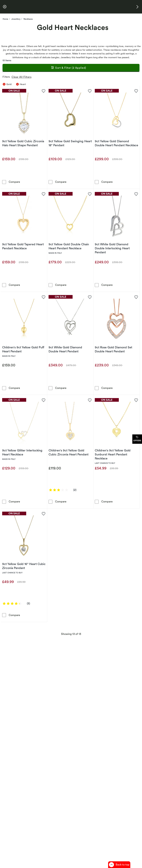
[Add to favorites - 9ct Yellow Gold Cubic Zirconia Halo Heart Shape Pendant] (43, 91)
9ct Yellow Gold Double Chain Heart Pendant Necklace (69, 246)
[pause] (5, 7)
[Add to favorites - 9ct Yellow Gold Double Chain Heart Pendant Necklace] (90, 194)
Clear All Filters (22, 77)
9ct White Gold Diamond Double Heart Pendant (65, 349)
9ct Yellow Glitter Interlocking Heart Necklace (22, 452)
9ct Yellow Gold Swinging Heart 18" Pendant (70, 143)
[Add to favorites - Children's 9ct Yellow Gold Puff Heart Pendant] (43, 297)
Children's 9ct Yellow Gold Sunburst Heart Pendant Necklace (113, 454)
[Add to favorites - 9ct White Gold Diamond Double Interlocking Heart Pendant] (136, 194)
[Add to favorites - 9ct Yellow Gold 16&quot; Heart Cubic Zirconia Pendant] (43, 513)
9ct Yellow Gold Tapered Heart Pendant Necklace (23, 246)
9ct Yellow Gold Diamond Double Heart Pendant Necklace (116, 143)
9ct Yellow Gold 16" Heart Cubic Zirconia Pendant (24, 566)
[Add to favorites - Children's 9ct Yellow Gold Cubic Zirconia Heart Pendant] (90, 400)
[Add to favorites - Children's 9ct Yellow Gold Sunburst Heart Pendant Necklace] (136, 400)
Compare (14, 182)
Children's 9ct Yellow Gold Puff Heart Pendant (23, 349)
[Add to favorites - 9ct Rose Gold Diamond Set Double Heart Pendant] (136, 297)
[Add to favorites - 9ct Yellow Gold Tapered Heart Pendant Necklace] (43, 194)
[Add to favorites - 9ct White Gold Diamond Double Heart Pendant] (90, 297)
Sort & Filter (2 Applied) (68, 68)
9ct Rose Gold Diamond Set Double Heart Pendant (113, 349)
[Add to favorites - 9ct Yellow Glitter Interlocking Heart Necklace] (43, 400)
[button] (137, 7)
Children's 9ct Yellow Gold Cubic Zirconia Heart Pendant (68, 452)
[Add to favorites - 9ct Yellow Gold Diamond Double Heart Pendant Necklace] (136, 91)
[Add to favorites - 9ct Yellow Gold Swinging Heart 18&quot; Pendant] (90, 91)
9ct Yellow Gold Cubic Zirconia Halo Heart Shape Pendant (23, 143)
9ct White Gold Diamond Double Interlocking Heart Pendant (112, 248)
